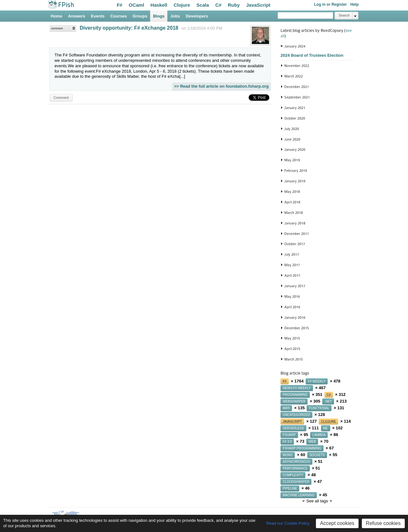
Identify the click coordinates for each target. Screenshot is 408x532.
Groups (140, 16)
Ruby (234, 5)
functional (319, 408)
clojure (328, 422)
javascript (292, 422)
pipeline (290, 488)
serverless (293, 428)
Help (354, 4)
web (312, 442)
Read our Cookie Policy (288, 523)
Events (98, 16)
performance (295, 468)
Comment (61, 98)
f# (285, 381)
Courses (119, 16)
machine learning (299, 495)
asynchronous (296, 462)
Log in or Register (330, 4)
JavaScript (258, 5)
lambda (319, 435)
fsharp (289, 435)
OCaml (136, 5)
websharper (294, 401)
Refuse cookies (383, 523)
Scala (203, 5)
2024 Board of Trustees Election (312, 55)
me (326, 428)
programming (295, 395)
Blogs (159, 16)
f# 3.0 (287, 442)
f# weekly (317, 381)
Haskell (159, 5)
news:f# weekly (297, 388)
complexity (293, 475)
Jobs (175, 16)
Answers (76, 16)
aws (286, 408)
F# (120, 5)
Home (56, 16)
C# (219, 5)
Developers (197, 16)
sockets (317, 455)
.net (328, 401)
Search (344, 15)
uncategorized (296, 415)
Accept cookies (337, 523)
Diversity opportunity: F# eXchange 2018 (129, 28)
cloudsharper (296, 482)
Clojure (182, 5)
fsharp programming (302, 448)
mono (288, 455)
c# (329, 395)
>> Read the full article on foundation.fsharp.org (221, 86)
